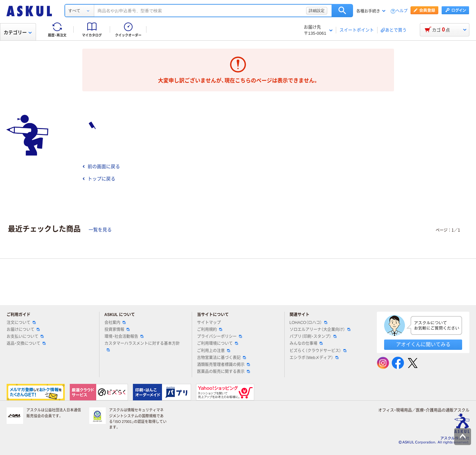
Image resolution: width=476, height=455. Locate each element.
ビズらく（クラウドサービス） (318, 351)
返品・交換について (26, 343)
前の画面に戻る (101, 166)
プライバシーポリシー (219, 337)
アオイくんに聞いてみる (423, 344)
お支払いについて (25, 337)
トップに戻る (99, 179)
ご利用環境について (218, 343)
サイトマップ (209, 323)
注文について (21, 323)
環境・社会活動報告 (124, 337)
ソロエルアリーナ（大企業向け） (320, 330)
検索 (342, 11)
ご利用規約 (210, 330)
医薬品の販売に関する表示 (223, 372)
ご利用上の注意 (214, 351)
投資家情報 (117, 330)
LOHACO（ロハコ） (309, 323)
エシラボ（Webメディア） (314, 358)
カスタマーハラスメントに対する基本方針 (142, 346)
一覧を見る (100, 230)
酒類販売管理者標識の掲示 (223, 365)
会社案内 (115, 323)
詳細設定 (317, 11)
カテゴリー (18, 32)
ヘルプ (402, 11)
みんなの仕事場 (306, 343)
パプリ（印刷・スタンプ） (313, 337)
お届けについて (23, 330)
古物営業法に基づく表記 (221, 358)
